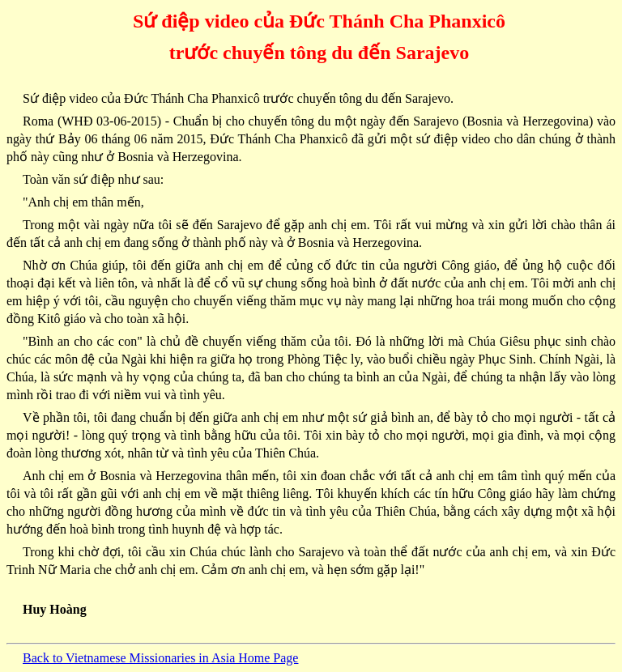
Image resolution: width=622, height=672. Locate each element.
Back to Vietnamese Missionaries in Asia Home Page (160, 658)
